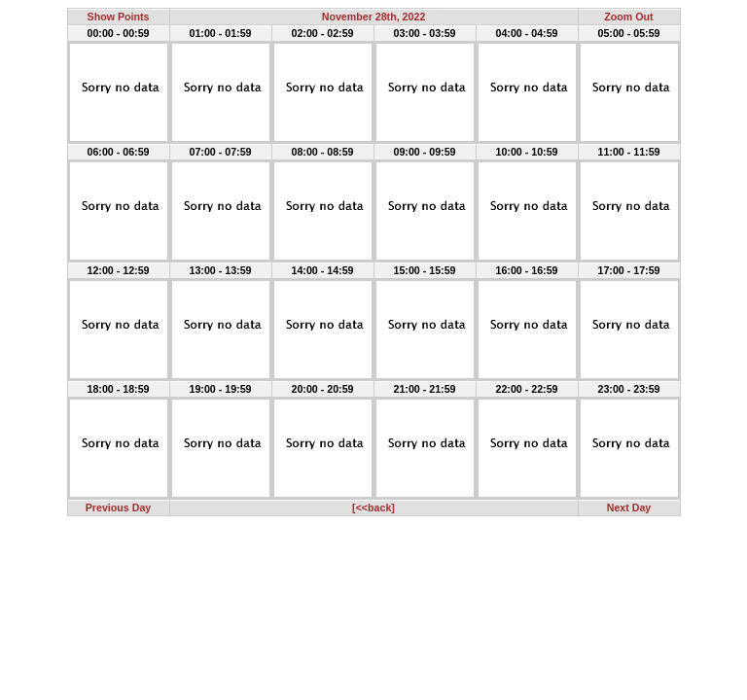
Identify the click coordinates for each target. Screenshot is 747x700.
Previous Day (119, 507)
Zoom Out (628, 17)
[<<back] (373, 507)
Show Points (119, 17)
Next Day (629, 507)
